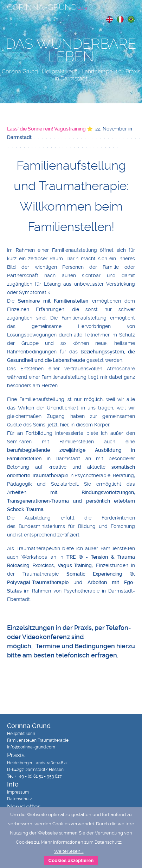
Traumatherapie (50, 475)
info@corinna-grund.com (31, 747)
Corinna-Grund (47, 7)
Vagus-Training (75, 565)
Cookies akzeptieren (71, 860)
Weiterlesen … (69, 851)
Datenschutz (20, 799)
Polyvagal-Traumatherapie (38, 582)
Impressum (18, 792)
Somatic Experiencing (94, 574)
